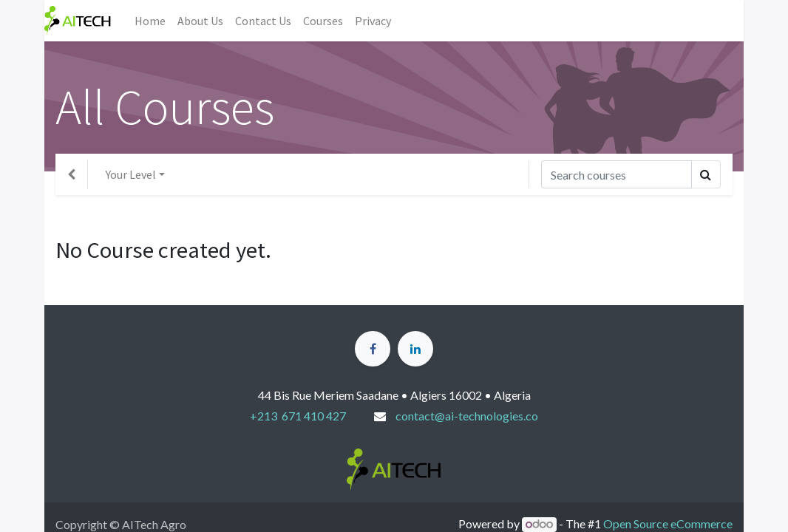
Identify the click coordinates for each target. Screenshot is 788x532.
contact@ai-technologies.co (467, 416)
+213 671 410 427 (298, 416)
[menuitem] (150, 21)
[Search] (617, 174)
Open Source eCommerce (668, 524)
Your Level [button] (131, 174)
